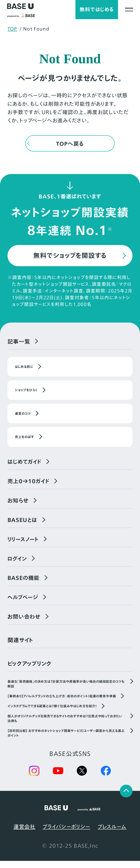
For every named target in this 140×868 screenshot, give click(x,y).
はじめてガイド (25, 465)
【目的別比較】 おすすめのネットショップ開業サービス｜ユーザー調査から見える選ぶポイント (66, 740)
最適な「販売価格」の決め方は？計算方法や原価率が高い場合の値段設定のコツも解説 (66, 690)
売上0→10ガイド (29, 485)
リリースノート (24, 544)
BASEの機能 (24, 584)
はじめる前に (24, 370)
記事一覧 (19, 344)
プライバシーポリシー (67, 834)
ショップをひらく (26, 393)
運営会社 (24, 834)
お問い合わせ (25, 623)
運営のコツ (23, 416)
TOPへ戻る (70, 145)
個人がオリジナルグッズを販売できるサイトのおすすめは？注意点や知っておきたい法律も (65, 725)
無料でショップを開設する (70, 257)
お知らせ (19, 505)
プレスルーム (112, 834)
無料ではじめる (94, 10)
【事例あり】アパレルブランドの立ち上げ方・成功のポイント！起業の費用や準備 (62, 703)
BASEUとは (23, 524)
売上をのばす (25, 440)
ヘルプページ (23, 603)
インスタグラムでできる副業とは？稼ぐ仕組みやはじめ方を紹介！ (52, 713)
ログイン (18, 564)
